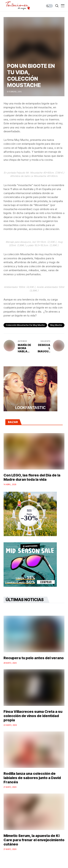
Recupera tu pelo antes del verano (34, 658)
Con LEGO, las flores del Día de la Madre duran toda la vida (32, 477)
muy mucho (56, 325)
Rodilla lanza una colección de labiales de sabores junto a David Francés (32, 778)
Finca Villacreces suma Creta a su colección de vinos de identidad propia (33, 716)
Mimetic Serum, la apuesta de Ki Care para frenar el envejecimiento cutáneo (34, 840)
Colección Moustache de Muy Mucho (25, 325)
